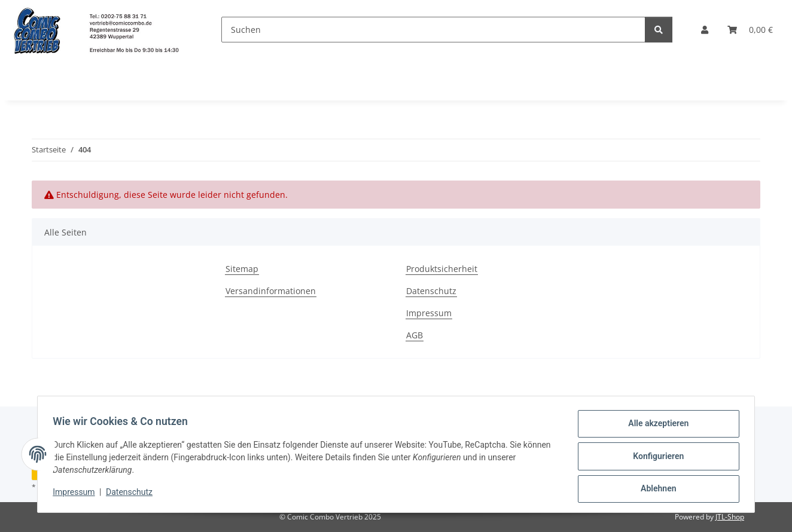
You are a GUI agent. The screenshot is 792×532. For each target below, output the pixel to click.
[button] (705, 30)
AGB (415, 335)
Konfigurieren (654, 458)
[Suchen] (433, 30)
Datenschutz (133, 495)
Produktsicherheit (442, 269)
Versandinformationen (271, 291)
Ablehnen (654, 490)
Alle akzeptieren (654, 427)
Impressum (78, 495)
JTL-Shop (730, 517)
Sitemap (242, 269)
